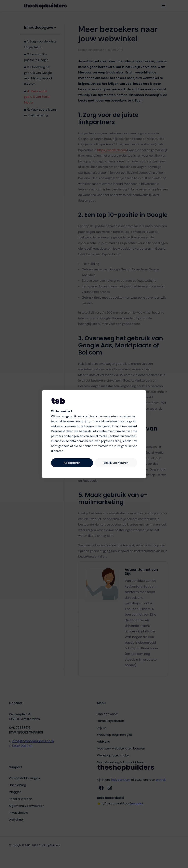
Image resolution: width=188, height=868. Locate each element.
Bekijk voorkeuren (116, 463)
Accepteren (72, 463)
